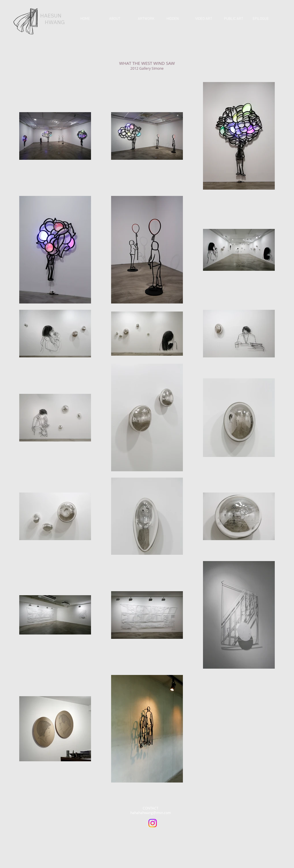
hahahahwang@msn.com (151, 813)
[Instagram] (153, 823)
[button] (148, 19)
